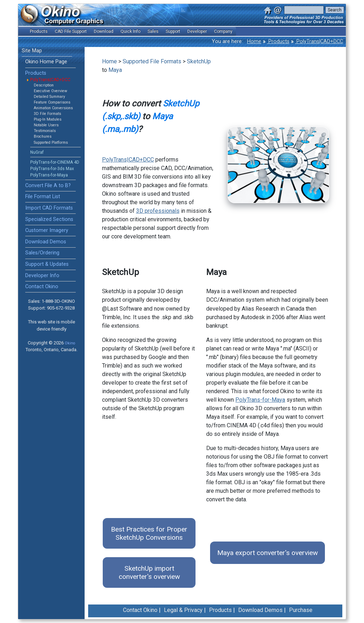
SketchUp (199, 61)
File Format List (43, 197)
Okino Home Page (46, 62)
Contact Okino (42, 287)
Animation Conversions (53, 108)
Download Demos (46, 242)
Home (254, 41)
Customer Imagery (47, 230)
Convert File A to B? (48, 186)
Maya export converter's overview (267, 553)
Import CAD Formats (49, 208)
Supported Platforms (51, 142)
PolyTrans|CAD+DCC (319, 41)
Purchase (301, 610)
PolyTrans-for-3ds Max (52, 169)
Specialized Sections (49, 219)
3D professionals (158, 211)
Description (44, 85)
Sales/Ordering (42, 253)
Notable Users (46, 125)
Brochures (43, 136)
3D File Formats (47, 114)
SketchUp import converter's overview (149, 572)
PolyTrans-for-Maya (49, 175)
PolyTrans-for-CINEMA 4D (55, 162)
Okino (70, 343)
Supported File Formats (152, 61)
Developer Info (42, 276)
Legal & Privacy (183, 610)
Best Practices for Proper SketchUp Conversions (149, 533)
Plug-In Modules (48, 119)
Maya (115, 70)
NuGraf (37, 152)
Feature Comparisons (52, 102)
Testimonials (45, 131)
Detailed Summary (49, 97)
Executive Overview (50, 91)
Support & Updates (47, 264)
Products (278, 41)
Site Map (32, 51)
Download (104, 31)
